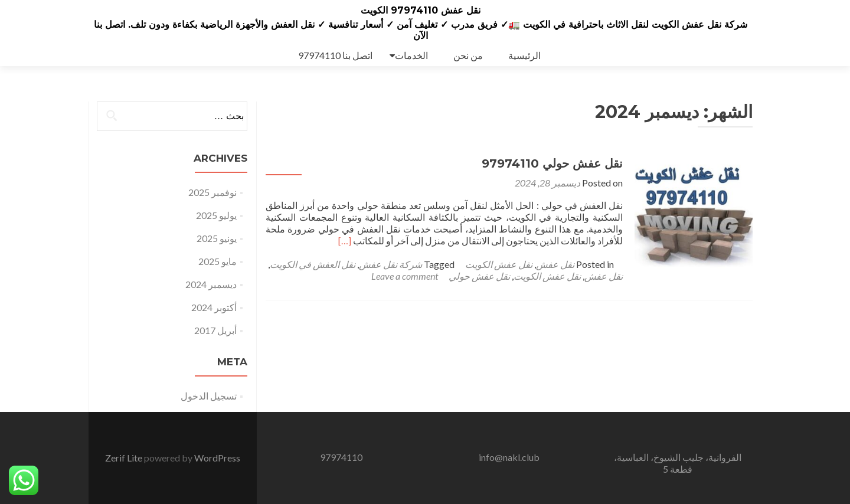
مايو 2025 (218, 261)
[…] (345, 240)
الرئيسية (524, 55)
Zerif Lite (125, 458)
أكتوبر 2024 (214, 307)
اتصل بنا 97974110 (335, 55)
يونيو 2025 (217, 238)
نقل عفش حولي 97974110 (552, 163)
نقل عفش (555, 264)
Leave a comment (405, 276)
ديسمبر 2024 (211, 284)
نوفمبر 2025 (212, 192)
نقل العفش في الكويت (313, 264)
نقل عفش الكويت (499, 264)
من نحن (468, 55)
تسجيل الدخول (209, 396)
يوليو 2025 (216, 215)
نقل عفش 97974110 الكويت (421, 10)
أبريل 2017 (215, 330)
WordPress (217, 458)
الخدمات (411, 55)
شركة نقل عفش (390, 264)
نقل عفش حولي (479, 276)
